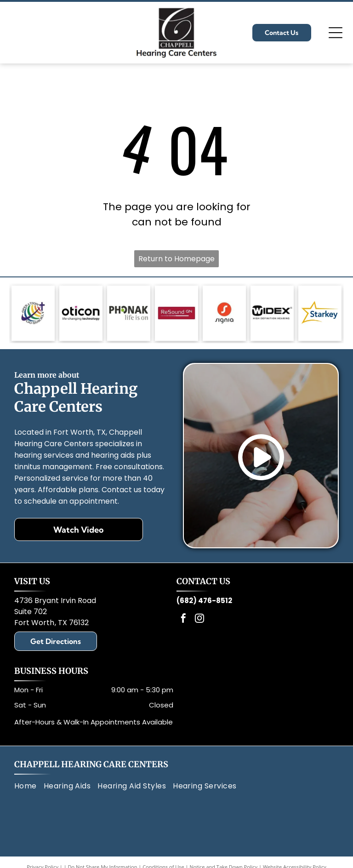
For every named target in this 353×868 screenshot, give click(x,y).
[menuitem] (29, 786)
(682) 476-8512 (204, 601)
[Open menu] (336, 33)
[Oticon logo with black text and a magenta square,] (81, 313)
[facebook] (183, 619)
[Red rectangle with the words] (176, 313)
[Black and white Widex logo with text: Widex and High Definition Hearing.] (272, 313)
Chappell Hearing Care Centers (91, 764)
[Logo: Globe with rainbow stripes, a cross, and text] (33, 313)
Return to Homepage (176, 259)
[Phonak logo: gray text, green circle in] (129, 313)
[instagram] (199, 619)
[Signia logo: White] (224, 313)
